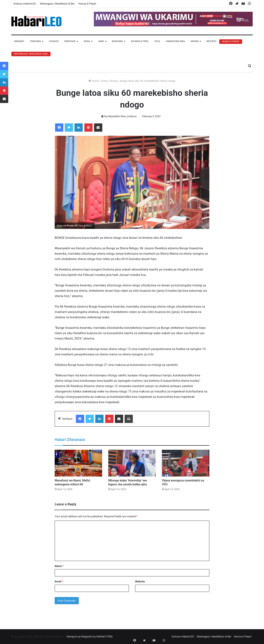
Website (140, 581)
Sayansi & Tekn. (140, 41)
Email (59, 581)
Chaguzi (54, 41)
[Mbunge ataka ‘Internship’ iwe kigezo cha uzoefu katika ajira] (132, 463)
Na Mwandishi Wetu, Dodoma (120, 116)
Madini (194, 41)
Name (59, 566)
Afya (157, 41)
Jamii (101, 41)
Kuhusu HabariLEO (25, 4)
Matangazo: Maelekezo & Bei (57, 4)
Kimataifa (70, 41)
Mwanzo (19, 41)
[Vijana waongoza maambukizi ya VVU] (186, 463)
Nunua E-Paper (87, 4)
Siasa (87, 41)
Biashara (117, 41)
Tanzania (35, 41)
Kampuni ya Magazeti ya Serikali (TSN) (90, 636)
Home (94, 81)
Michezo (211, 41)
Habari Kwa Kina (175, 41)
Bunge (114, 81)
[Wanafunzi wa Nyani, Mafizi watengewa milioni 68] (78, 463)
